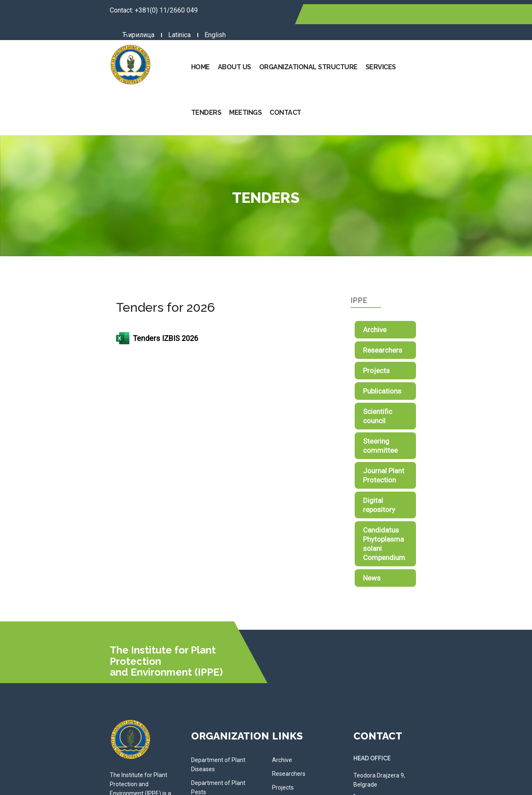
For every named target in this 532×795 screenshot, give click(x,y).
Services (377, 48)
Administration (167, 693)
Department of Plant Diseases (187, 629)
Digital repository (434, 408)
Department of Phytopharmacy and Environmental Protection (194, 675)
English (420, 14)
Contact (494, 48)
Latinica (384, 14)
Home (197, 48)
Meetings (454, 48)
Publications (426, 326)
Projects (420, 306)
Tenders (415, 48)
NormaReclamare (268, 783)
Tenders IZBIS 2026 (69, 274)
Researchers (426, 285)
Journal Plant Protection (445, 388)
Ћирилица (343, 14)
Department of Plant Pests (183, 643)
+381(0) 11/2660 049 (79, 10)
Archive (419, 265)
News (416, 458)
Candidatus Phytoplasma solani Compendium (446, 433)
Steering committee (438, 367)
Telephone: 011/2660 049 (436, 658)
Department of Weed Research (188, 656)
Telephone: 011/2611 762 (436, 714)
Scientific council (434, 347)
